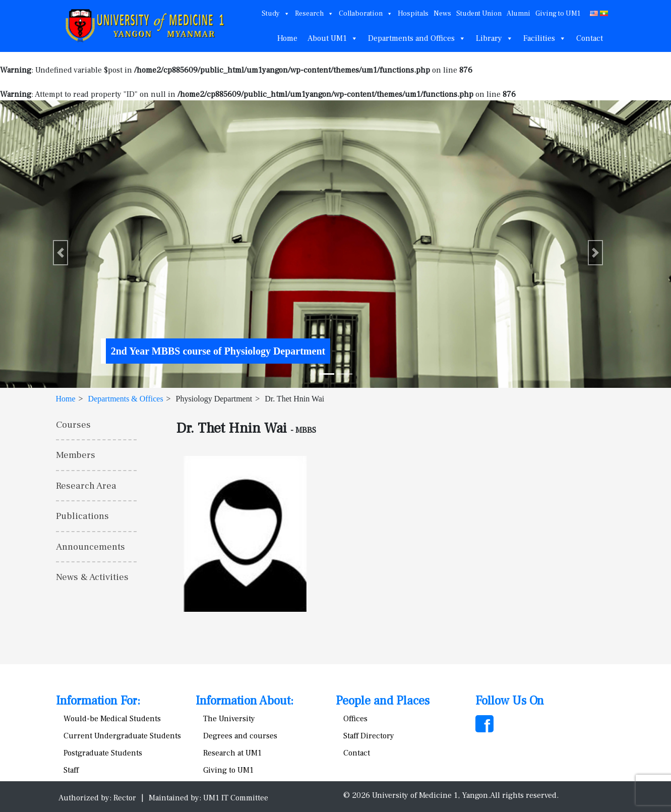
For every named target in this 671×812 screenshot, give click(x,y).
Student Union (479, 14)
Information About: (245, 701)
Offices (355, 719)
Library (495, 38)
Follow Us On (510, 701)
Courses (73, 425)
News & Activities (92, 577)
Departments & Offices (126, 399)
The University (229, 719)
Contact (590, 38)
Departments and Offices (417, 38)
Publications (82, 516)
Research (314, 14)
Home (287, 38)
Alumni (518, 14)
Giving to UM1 (558, 14)
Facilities (545, 38)
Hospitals (413, 14)
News (442, 14)
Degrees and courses (240, 736)
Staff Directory (369, 736)
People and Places (383, 701)
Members (76, 455)
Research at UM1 (232, 753)
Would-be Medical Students (112, 719)
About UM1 (333, 38)
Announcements (90, 547)
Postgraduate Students (103, 753)
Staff (71, 770)
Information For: (98, 701)
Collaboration (366, 14)
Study (276, 14)
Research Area (86, 486)
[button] (60, 253)
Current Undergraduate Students (122, 736)
